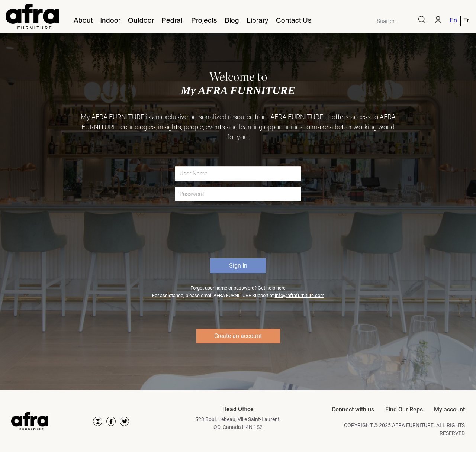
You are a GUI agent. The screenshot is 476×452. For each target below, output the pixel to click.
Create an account (238, 336)
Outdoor (141, 21)
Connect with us (353, 409)
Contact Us (294, 21)
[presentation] (239, 233)
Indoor (110, 21)
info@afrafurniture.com (300, 295)
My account (449, 409)
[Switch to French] (465, 21)
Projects (204, 21)
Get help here (272, 288)
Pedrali (173, 21)
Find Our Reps (404, 409)
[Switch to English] (454, 21)
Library (258, 21)
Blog (232, 21)
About (83, 21)
